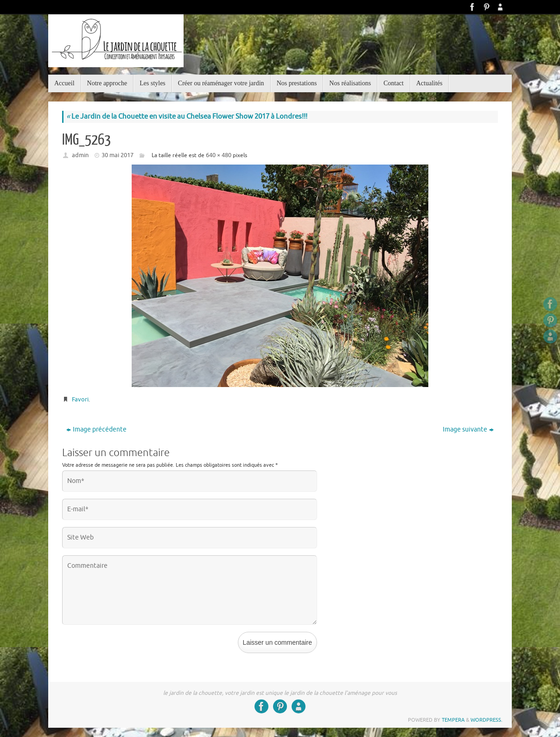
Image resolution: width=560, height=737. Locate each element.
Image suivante (468, 429)
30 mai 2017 (118, 155)
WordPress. (487, 720)
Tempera (453, 720)
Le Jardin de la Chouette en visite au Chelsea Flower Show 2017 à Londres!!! (187, 117)
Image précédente (96, 429)
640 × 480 (219, 155)
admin (80, 155)
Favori (80, 399)
